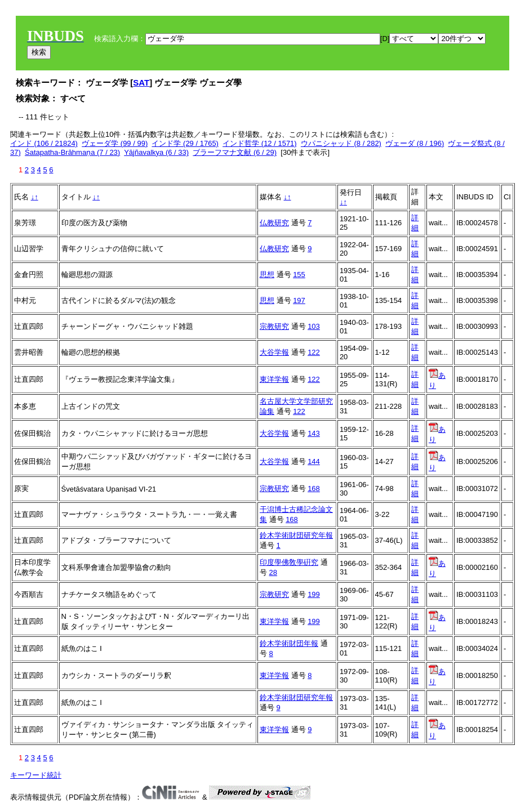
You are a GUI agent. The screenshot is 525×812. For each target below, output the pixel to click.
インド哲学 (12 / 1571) (260, 143)
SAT (141, 82)
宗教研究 (274, 326)
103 (314, 326)
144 (314, 461)
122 (314, 352)
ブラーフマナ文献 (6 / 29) (235, 152)
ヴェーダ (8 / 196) (415, 143)
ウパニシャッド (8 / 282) (341, 143)
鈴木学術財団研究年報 (296, 535)
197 (299, 300)
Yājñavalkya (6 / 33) (156, 152)
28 (273, 572)
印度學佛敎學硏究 (289, 562)
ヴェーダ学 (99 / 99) (115, 143)
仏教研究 (274, 223)
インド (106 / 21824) (44, 143)
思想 (267, 275)
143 (314, 433)
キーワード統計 (36, 775)
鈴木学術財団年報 (289, 643)
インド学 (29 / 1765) (185, 143)
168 (314, 488)
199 (314, 594)
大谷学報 (274, 352)
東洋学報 (274, 379)
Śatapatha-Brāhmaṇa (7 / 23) (72, 152)
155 (299, 275)
